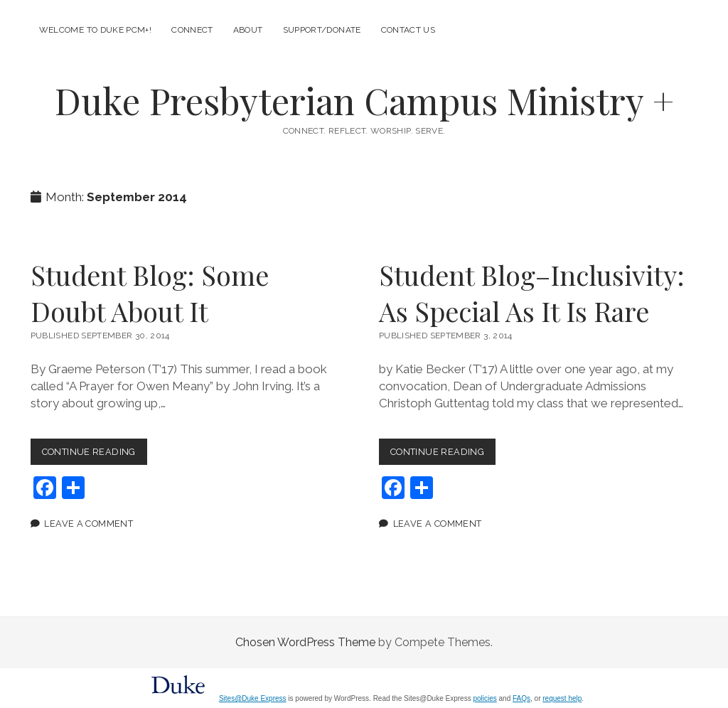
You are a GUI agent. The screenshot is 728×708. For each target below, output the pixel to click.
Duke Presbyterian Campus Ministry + (364, 100)
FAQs (521, 698)
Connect (192, 30)
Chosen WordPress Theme (305, 642)
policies (485, 698)
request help (562, 698)
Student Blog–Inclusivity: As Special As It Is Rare (532, 293)
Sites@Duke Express (253, 698)
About (248, 30)
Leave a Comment (89, 524)
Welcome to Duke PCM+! (96, 30)
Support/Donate (322, 30)
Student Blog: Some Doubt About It (150, 293)
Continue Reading (95, 455)
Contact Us (408, 30)
